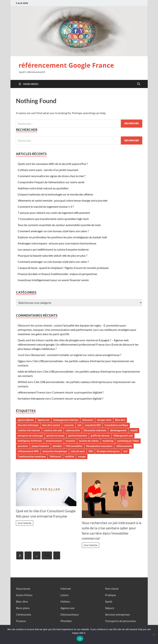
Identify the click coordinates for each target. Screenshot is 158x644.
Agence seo (44, 420)
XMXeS (22, 382)
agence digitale (26, 420)
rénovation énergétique (55, 451)
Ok (80, 639)
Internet (66, 588)
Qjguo (22, 361)
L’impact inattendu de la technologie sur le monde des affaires (55, 194)
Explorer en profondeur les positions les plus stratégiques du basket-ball (62, 237)
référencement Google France (66, 65)
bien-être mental (51, 425)
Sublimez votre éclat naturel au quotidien (43, 188)
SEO (91, 451)
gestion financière (78, 436)
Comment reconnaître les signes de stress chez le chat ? (52, 176)
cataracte (69, 425)
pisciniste (23, 446)
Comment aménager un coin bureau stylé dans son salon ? (53, 231)
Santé (109, 601)
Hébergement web (123, 436)
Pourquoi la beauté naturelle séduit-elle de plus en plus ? (52, 255)
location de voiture (89, 441)
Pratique (111, 595)
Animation (88, 420)
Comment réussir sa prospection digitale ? (78, 392)
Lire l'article (25, 523)
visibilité (70, 456)
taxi (125, 451)
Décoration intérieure (95, 430)
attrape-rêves (104, 420)
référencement (124, 446)
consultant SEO (93, 425)
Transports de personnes (120, 621)
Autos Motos (24, 595)
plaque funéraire (40, 446)
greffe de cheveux (100, 436)
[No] (153, 634)
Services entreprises (117, 614)
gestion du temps (56, 436)
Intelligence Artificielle (30, 441)
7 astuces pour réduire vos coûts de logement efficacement (54, 213)
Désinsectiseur (70, 614)
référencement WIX (28, 451)
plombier (57, 446)
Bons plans (23, 608)
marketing (108, 441)
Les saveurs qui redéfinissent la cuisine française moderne (53, 249)
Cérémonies (24, 614)
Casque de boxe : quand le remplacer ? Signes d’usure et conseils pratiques (63, 268)
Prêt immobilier (74, 446)
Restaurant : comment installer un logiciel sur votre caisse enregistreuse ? (76, 355)
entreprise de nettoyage (30, 436)
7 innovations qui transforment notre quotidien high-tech (53, 219)
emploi (134, 430)
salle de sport (78, 451)
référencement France (31, 392)
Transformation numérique (32, 456)
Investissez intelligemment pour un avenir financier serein (53, 280)
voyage (82, 456)
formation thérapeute (31, 398)
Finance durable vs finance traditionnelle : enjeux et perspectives (58, 274)
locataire (70, 441)
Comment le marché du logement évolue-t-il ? (46, 207)
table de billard (27, 371)
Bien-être (120, 420)
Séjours (110, 608)
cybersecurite (73, 430)
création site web (53, 430)
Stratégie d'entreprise (108, 451)
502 (47, 555)
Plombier (66, 621)
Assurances (23, 588)
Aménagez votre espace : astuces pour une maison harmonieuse (57, 243)
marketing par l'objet (128, 441)
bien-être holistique (28, 425)
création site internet (29, 430)
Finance (21, 621)
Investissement (54, 441)
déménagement (118, 430)
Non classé (112, 588)
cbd (79, 425)
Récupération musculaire (99, 446)
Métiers (65, 601)
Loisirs (65, 595)
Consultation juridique (116, 425)
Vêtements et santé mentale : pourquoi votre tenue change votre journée (63, 200)
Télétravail (55, 456)
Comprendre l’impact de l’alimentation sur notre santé (51, 182)
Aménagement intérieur (66, 420)
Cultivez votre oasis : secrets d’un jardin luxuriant (48, 170)
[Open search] (139, 84)
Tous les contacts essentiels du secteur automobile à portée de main (59, 225)
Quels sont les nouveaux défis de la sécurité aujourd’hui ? (53, 164)
